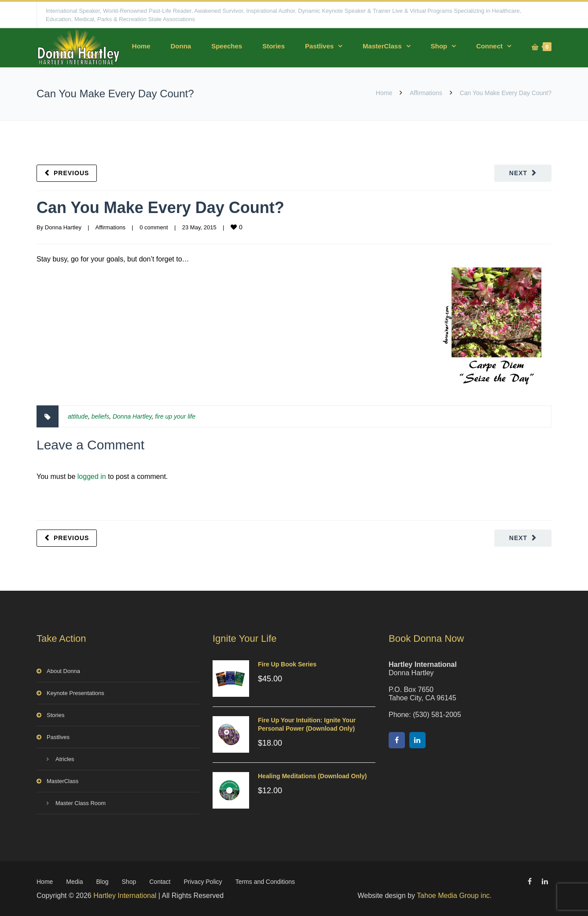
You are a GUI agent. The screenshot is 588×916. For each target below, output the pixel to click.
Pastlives (319, 46)
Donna (181, 46)
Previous (71, 173)
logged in (92, 476)
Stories (274, 46)
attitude (78, 416)
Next (518, 173)
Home (141, 46)
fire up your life (175, 416)
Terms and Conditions (265, 882)
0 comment (154, 227)
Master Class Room (81, 803)
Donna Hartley (63, 227)
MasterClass (382, 46)
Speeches (227, 46)
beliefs (100, 416)
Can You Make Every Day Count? (160, 208)
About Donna (63, 671)
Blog (103, 882)
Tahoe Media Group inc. (454, 896)
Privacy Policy (203, 882)
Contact (160, 882)
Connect (489, 46)
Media (74, 882)
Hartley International (125, 896)
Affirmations (426, 93)
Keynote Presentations (75, 693)
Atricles (65, 759)
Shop (439, 46)
